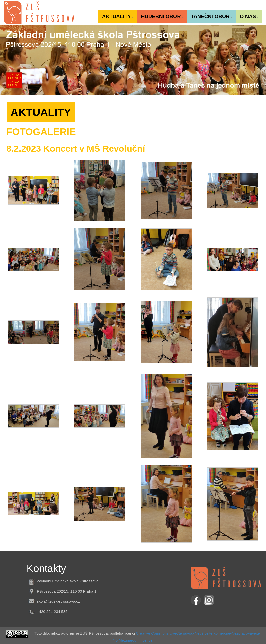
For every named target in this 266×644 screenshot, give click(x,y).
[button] (118, 16)
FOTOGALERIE (41, 132)
